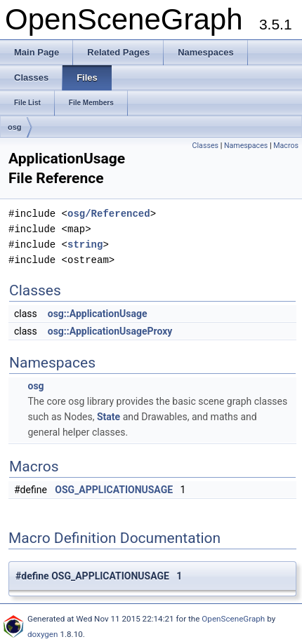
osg (15, 127)
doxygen (43, 634)
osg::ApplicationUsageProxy (110, 331)
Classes (205, 146)
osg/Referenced (109, 214)
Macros (286, 146)
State (109, 417)
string (85, 244)
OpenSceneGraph (233, 619)
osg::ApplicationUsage (98, 314)
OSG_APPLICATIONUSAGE (114, 490)
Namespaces (246, 146)
